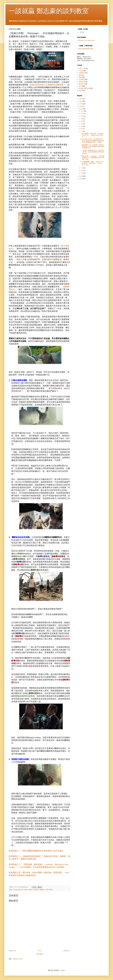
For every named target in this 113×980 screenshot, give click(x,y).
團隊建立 (42, 890)
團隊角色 (37, 890)
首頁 (40, 951)
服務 (80, 75)
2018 (81, 109)
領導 (47, 890)
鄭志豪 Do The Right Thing (87, 40)
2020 (81, 104)
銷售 (80, 90)
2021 (81, 101)
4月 (82, 131)
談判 (80, 86)
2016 (81, 179)
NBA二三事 (82, 68)
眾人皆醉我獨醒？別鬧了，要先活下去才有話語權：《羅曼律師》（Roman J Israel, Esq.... (92, 163)
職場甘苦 (51, 890)
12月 (82, 111)
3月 (82, 168)
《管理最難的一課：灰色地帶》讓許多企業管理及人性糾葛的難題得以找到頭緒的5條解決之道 (92, 146)
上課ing (81, 71)
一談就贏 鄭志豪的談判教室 (49, 11)
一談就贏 (81, 32)
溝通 (80, 77)
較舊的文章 (67, 951)
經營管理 (26, 890)
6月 (82, 126)
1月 (82, 173)
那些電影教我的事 (18, 890)
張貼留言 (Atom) (18, 959)
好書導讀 (81, 73)
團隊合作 (32, 890)
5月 (82, 129)
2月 (82, 171)
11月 (82, 114)
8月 (82, 121)
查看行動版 (40, 954)
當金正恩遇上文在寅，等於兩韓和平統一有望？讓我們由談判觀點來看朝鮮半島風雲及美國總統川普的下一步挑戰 (92, 141)
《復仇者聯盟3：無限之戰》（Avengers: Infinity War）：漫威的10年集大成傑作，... (92, 135)
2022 (81, 99)
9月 (82, 119)
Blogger (63, 970)
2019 (81, 106)
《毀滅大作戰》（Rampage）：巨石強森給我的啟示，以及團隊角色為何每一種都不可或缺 (92, 158)
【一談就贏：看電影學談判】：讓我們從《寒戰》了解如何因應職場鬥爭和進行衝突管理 (92, 152)
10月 (82, 116)
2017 (81, 176)
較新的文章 (12, 951)
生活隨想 (81, 79)
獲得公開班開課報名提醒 (86, 49)
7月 (82, 124)
